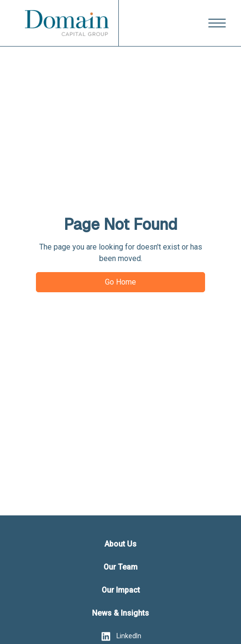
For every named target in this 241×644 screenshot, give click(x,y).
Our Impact (121, 590)
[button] (217, 23)
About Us (120, 544)
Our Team (120, 567)
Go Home (120, 282)
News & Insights (120, 613)
